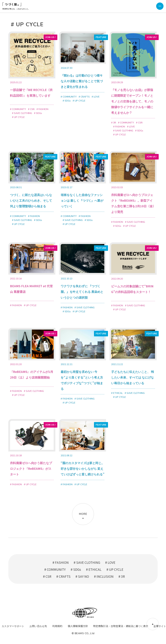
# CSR (47, 576)
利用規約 (57, 626)
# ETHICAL (94, 569)
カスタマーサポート (13, 626)
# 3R (122, 576)
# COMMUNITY (55, 569)
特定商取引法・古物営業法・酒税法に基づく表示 (121, 626)
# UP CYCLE (115, 569)
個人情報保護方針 (78, 626)
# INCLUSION (104, 576)
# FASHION (61, 562)
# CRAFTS (63, 576)
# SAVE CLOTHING (87, 562)
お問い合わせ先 (38, 626)
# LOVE (110, 562)
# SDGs (76, 569)
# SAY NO (82, 576)
